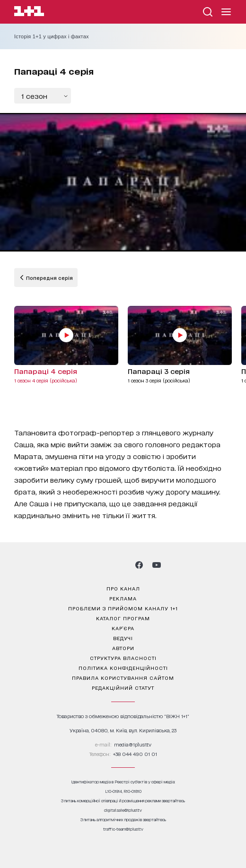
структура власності (123, 658)
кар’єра (123, 628)
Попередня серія (49, 278)
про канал (123, 588)
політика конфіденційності (123, 668)
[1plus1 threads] (106, 565)
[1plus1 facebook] (139, 565)
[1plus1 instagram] (89, 565)
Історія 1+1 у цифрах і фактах (52, 36)
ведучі (123, 638)
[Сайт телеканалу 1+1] (29, 13)
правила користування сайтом (123, 677)
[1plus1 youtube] (157, 565)
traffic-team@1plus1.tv (123, 829)
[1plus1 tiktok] (122, 565)
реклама (123, 598)
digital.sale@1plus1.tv (123, 810)
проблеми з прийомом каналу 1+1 (123, 608)
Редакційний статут (123, 687)
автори (123, 648)
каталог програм (123, 618)
